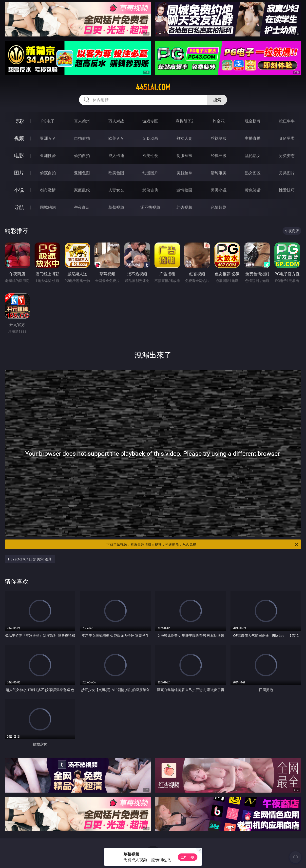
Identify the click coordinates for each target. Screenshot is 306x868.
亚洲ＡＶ (48, 138)
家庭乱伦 (82, 190)
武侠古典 (150, 190)
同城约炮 (48, 207)
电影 (19, 155)
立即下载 (188, 857)
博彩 (19, 121)
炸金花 (219, 121)
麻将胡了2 (184, 121)
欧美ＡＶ (116, 138)
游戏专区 (150, 121)
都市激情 (48, 190)
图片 (19, 173)
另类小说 (219, 190)
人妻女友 (116, 190)
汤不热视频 (150, 207)
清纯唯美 (219, 173)
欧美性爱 (150, 156)
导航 (19, 207)
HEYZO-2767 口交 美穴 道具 (30, 559)
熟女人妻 (184, 138)
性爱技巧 (287, 190)
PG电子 (48, 121)
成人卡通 (116, 156)
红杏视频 (184, 207)
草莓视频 (116, 207)
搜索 (217, 100)
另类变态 (287, 156)
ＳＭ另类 (287, 138)
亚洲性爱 (48, 156)
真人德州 (82, 121)
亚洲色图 (82, 173)
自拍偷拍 (82, 138)
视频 (19, 138)
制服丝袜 (184, 156)
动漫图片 (150, 173)
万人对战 (116, 121)
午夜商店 (82, 207)
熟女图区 (253, 173)
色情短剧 (219, 207)
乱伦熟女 (253, 156)
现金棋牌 (253, 121)
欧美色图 (116, 173)
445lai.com (153, 87)
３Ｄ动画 (150, 138)
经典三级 (219, 156)
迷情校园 (184, 190)
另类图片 (287, 173)
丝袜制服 (219, 138)
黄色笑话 (253, 190)
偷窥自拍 (48, 173)
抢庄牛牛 (287, 121)
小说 (19, 190)
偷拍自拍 (82, 156)
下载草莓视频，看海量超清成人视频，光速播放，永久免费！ (203, 544)
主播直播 (253, 138)
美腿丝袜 (184, 173)
